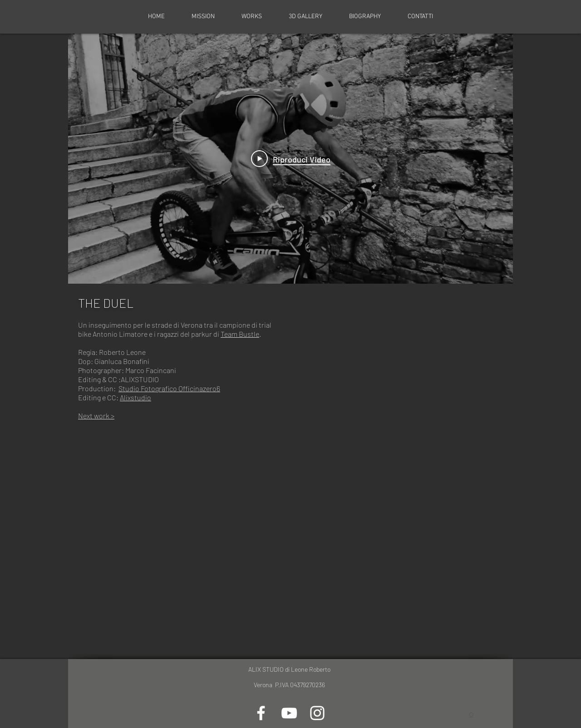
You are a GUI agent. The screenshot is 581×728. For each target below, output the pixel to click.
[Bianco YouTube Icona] (289, 713)
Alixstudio (135, 397)
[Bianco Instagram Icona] (317, 713)
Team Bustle (240, 334)
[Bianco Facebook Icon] (261, 713)
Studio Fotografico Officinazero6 (169, 388)
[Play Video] (291, 159)
